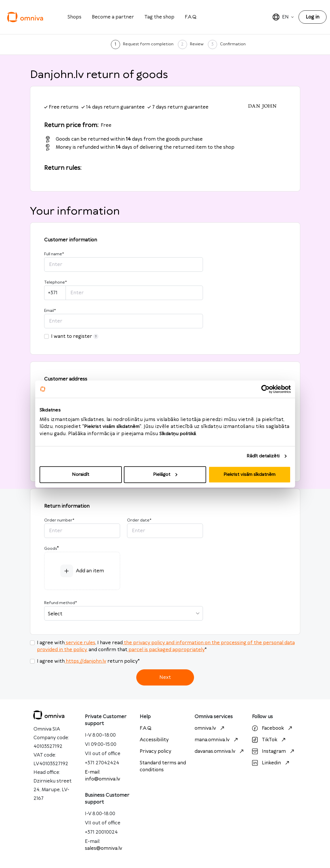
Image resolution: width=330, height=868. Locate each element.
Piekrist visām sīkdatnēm (249, 474)
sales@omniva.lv (104, 848)
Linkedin (271, 763)
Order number (59, 520)
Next (165, 677)
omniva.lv (210, 728)
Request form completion (148, 44)
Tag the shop (159, 17)
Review (197, 44)
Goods (51, 549)
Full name (54, 254)
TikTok (270, 740)
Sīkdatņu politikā (178, 434)
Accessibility (154, 740)
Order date (139, 520)
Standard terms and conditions (163, 766)
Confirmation (233, 44)
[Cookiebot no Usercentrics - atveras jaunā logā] (265, 389)
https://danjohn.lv (85, 661)
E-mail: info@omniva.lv (102, 776)
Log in (313, 17)
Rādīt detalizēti (263, 456)
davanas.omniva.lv (220, 751)
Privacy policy (155, 751)
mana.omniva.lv (217, 740)
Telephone (55, 282)
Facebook (273, 728)
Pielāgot (165, 474)
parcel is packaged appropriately (166, 650)
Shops (74, 17)
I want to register (75, 336)
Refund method (60, 603)
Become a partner (113, 17)
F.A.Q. (191, 17)
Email (50, 311)
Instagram (274, 751)
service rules (80, 643)
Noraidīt (81, 474)
